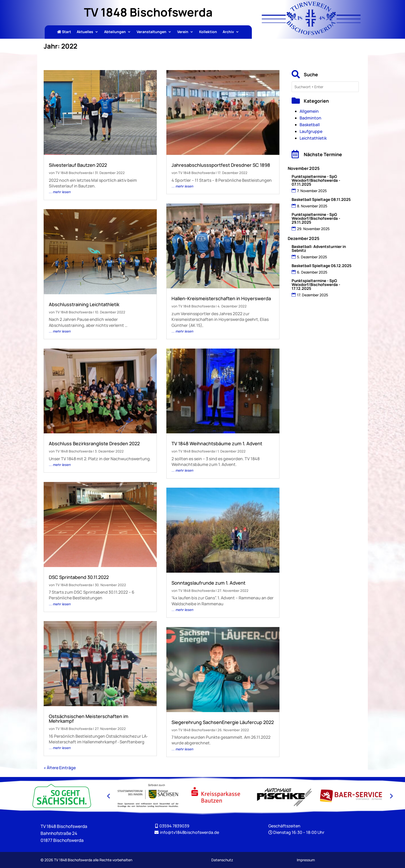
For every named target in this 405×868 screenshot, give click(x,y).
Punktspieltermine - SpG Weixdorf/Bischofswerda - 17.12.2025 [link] (316, 285)
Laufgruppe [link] (311, 131)
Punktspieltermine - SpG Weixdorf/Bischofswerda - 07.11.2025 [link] (316, 180)
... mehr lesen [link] (60, 192)
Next (391, 796)
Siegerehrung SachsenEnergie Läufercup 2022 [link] (223, 722)
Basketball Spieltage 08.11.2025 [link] (321, 199)
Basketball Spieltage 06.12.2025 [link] (322, 266)
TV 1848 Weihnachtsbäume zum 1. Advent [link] (217, 443)
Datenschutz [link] (222, 860)
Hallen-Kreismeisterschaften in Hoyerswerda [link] (221, 298)
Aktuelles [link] (85, 32)
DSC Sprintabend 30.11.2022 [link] (79, 577)
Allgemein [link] (309, 111)
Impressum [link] (306, 860)
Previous (108, 796)
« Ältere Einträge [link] (60, 768)
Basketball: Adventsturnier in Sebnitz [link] (319, 248)
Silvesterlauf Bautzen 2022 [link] (78, 165)
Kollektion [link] (208, 32)
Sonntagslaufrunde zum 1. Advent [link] (208, 583)
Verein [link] (183, 32)
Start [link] (64, 32)
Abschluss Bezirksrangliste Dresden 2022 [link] (94, 443)
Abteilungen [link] (115, 32)
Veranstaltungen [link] (151, 32)
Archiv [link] (228, 32)
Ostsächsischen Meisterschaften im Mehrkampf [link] (89, 719)
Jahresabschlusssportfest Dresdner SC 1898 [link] (221, 165)
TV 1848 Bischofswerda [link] (74, 173)
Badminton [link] (310, 118)
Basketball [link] (310, 125)
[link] (311, 33)
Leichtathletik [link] (313, 138)
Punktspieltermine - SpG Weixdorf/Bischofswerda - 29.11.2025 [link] (316, 218)
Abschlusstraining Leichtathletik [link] (84, 304)
